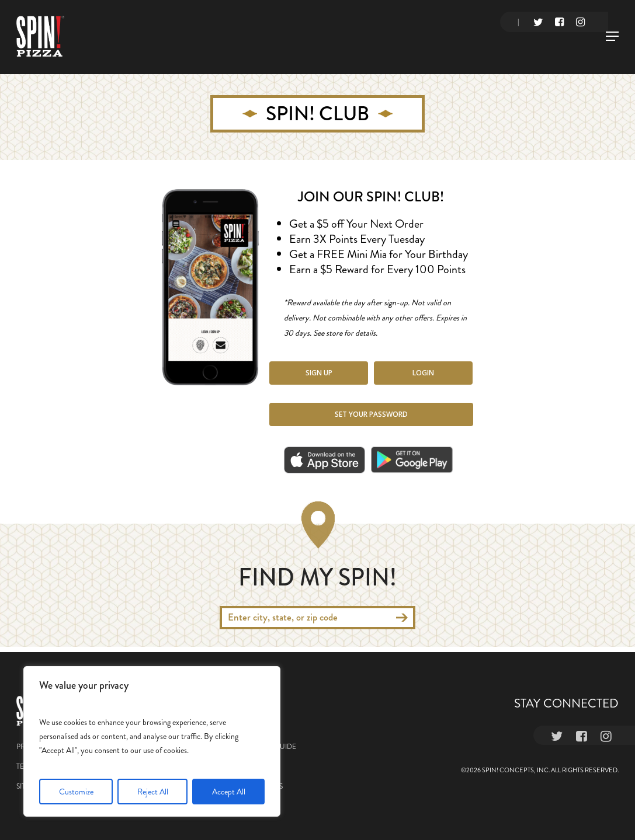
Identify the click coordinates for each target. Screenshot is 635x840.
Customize (76, 792)
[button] (319, 373)
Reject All (153, 792)
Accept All (229, 792)
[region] (152, 741)
